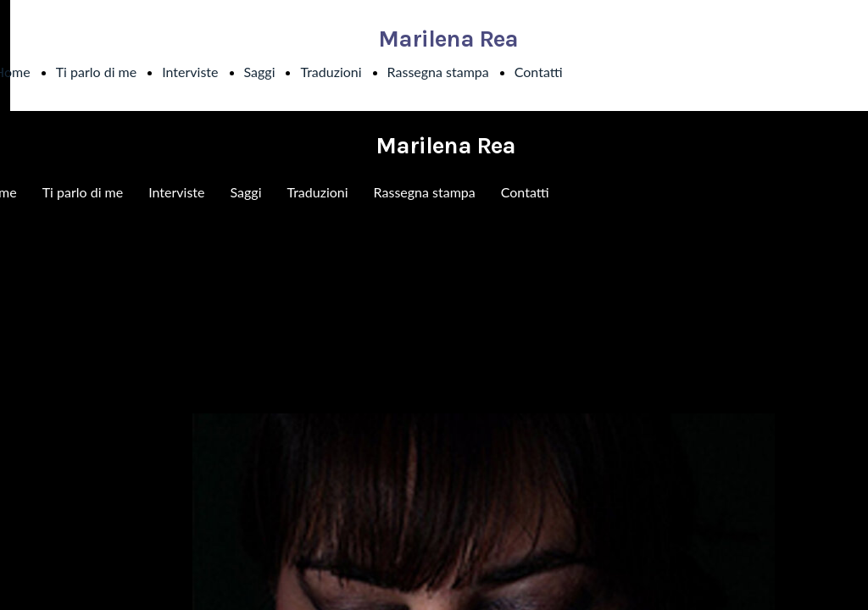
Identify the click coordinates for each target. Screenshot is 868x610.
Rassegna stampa (438, 72)
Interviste (190, 72)
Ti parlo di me (97, 72)
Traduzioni (331, 72)
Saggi (260, 72)
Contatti (539, 72)
